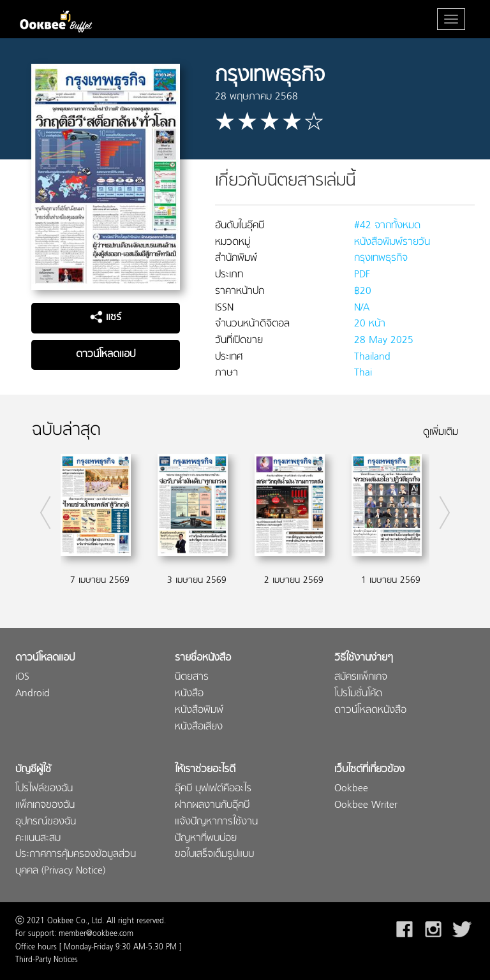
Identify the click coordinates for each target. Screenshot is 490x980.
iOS (22, 677)
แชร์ (106, 318)
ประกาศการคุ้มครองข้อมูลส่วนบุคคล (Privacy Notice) (76, 863)
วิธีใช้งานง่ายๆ (364, 658)
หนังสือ (189, 694)
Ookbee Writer (366, 806)
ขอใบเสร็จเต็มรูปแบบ (214, 855)
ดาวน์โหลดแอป (106, 355)
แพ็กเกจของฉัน (45, 806)
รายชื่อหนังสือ (203, 658)
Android (33, 694)
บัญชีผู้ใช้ (33, 770)
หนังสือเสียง (199, 727)
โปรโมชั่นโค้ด (358, 694)
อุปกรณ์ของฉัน (46, 822)
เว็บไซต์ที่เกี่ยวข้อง (369, 770)
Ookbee (351, 789)
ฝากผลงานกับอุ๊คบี (212, 806)
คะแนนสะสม (38, 839)
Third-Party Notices (47, 960)
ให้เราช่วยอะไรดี (205, 770)
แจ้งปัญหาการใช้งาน (216, 822)
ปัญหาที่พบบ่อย (206, 839)
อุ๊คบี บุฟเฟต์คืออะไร (213, 789)
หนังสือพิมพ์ (199, 711)
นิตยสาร (192, 677)
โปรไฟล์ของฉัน (44, 789)
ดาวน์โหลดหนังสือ (370, 711)
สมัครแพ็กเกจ (361, 677)
